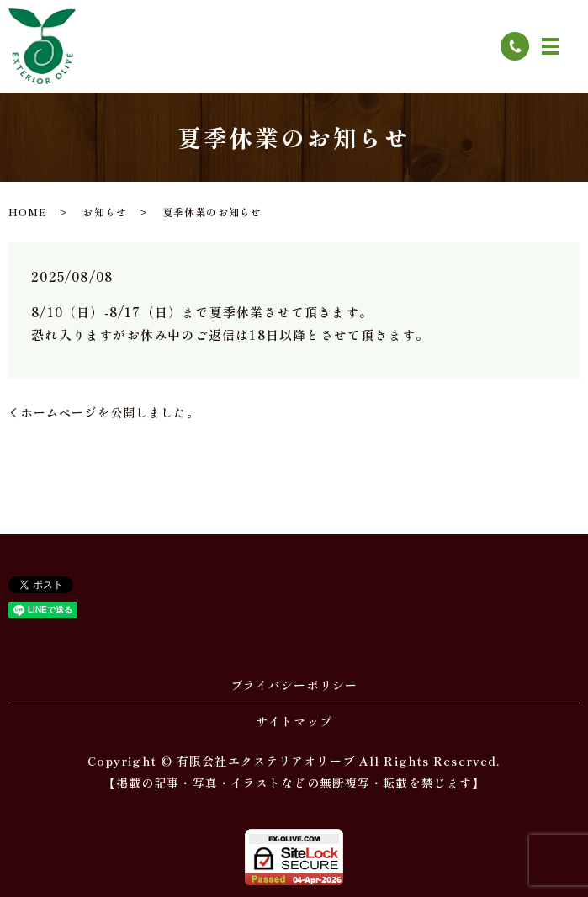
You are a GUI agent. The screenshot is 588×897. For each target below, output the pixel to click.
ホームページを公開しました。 (110, 412)
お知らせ (104, 212)
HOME (28, 212)
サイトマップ (294, 721)
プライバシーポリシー (294, 685)
